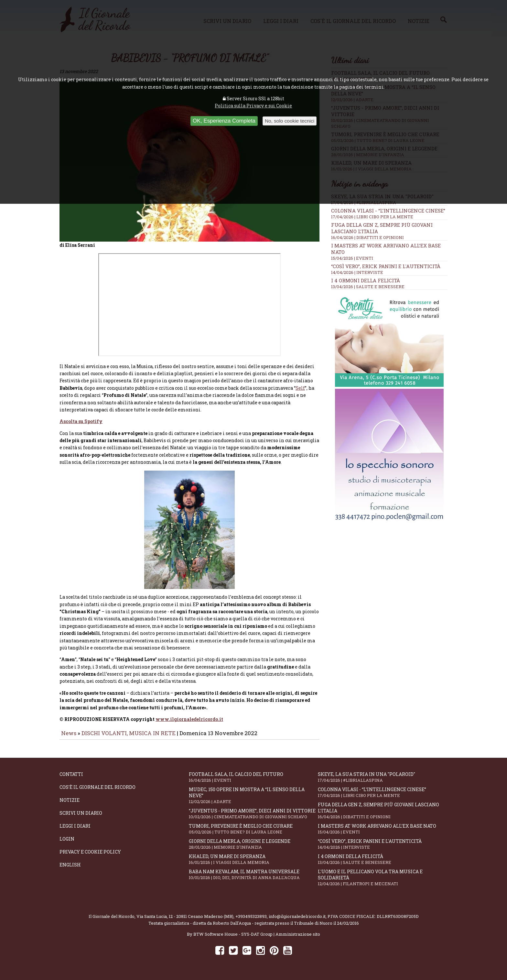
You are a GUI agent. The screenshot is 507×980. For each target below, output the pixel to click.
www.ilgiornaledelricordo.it (189, 724)
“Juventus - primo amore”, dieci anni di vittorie (253, 818)
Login (67, 843)
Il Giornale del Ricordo (112, 921)
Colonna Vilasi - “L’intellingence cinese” (388, 211)
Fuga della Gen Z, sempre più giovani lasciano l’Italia (383, 815)
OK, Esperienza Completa (224, 121)
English (70, 869)
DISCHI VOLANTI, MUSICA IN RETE (129, 738)
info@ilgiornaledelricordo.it (297, 921)
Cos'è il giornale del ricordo (97, 792)
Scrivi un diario (81, 817)
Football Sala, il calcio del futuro (253, 782)
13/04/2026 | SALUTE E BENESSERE (368, 287)
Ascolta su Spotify (81, 426)
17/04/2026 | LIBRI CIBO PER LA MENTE (372, 217)
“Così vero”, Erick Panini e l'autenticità (386, 266)
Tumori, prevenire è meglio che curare (253, 833)
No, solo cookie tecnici (290, 121)
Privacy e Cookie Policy (90, 856)
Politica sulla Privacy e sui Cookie (253, 106)
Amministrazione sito (298, 939)
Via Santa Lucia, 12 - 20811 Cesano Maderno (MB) (185, 921)
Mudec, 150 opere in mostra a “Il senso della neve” (253, 800)
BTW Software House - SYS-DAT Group (233, 939)
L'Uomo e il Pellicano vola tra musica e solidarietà (383, 882)
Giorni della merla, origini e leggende (253, 849)
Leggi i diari (75, 830)
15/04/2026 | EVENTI (352, 258)
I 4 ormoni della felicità (366, 280)
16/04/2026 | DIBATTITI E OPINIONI (367, 237)
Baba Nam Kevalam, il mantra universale (253, 879)
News (69, 738)
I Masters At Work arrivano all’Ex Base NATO (383, 833)
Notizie (70, 805)
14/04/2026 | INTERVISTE (357, 272)
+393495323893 (251, 921)
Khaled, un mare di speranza (253, 864)
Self (300, 392)
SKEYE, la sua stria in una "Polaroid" (383, 782)
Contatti (71, 779)
